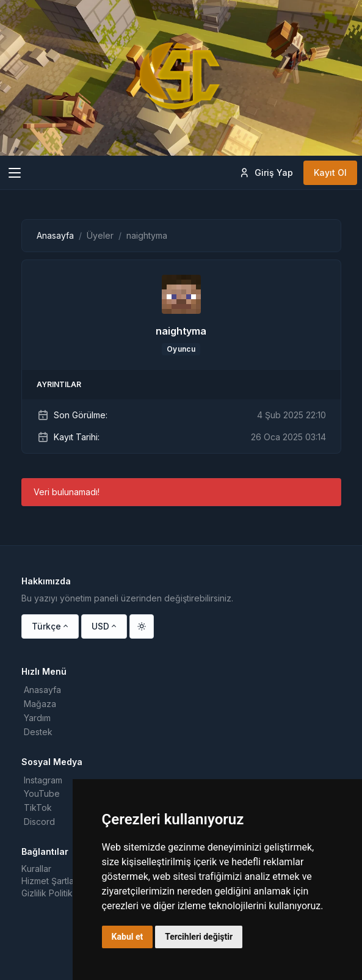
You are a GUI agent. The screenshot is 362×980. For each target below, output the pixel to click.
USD (100, 626)
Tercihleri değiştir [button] (199, 937)
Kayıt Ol (330, 172)
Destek (38, 732)
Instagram (43, 780)
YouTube (42, 793)
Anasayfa (55, 235)
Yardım (37, 718)
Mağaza (40, 704)
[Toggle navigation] (15, 173)
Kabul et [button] (128, 937)
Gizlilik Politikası (52, 893)
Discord (39, 822)
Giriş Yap (266, 173)
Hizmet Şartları (50, 881)
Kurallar (36, 869)
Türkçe (46, 626)
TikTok (38, 808)
